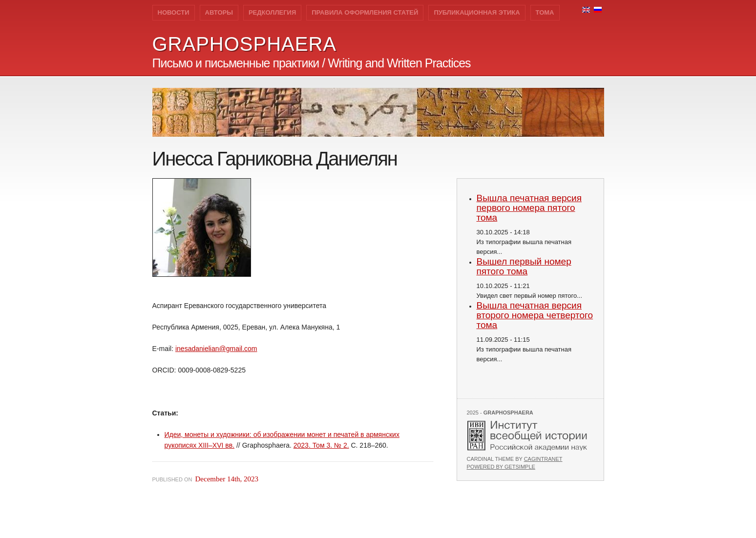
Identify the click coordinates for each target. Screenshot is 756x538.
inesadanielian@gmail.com (216, 349)
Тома (545, 12)
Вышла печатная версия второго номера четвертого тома (535, 315)
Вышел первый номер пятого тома (524, 266)
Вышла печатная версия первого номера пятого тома (529, 208)
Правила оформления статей (365, 12)
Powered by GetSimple (501, 467)
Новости (174, 12)
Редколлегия (272, 12)
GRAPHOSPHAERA (245, 44)
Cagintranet (543, 459)
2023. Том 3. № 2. (321, 445)
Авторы (219, 12)
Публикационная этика (477, 12)
